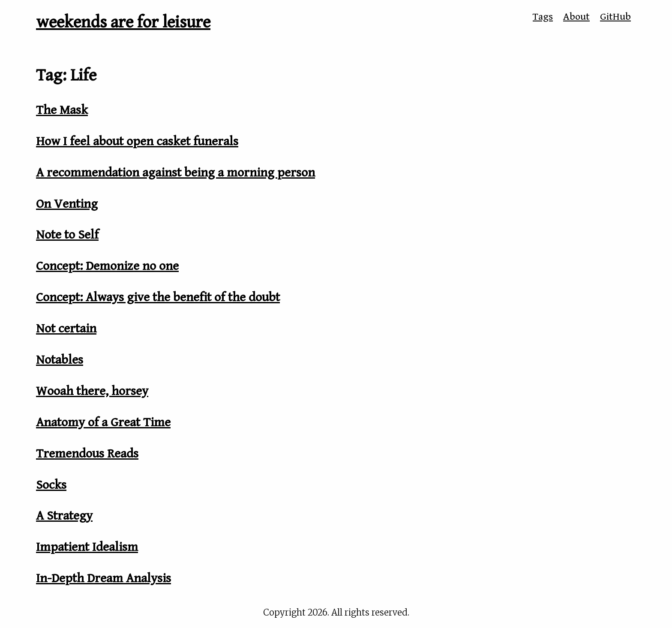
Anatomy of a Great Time (103, 422)
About (576, 17)
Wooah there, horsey (92, 391)
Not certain (66, 329)
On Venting (67, 204)
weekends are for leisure (123, 22)
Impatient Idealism (87, 547)
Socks (51, 485)
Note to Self (67, 235)
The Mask (62, 110)
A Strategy (64, 516)
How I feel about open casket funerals (137, 141)
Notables (60, 360)
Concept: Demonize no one (107, 266)
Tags (543, 17)
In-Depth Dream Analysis (103, 578)
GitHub (615, 17)
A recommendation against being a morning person (175, 173)
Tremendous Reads (87, 454)
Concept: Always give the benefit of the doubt (158, 297)
